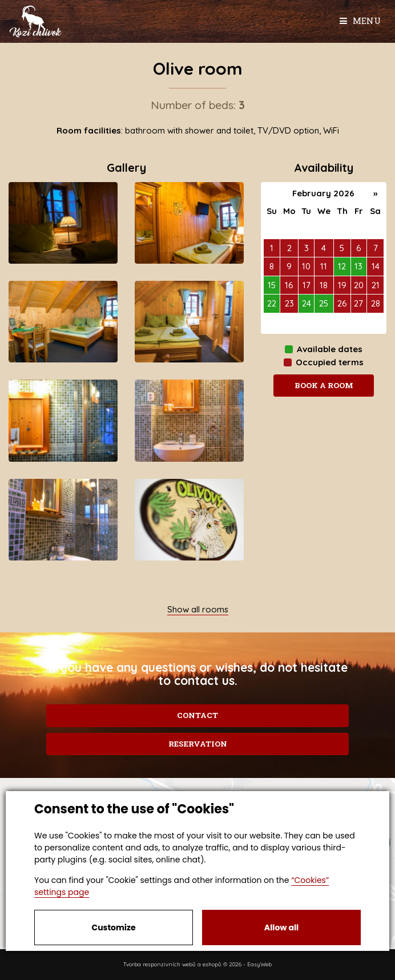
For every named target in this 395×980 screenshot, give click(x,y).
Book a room (324, 385)
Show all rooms (198, 609)
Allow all (281, 927)
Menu (360, 21)
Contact (197, 715)
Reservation (198, 744)
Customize (113, 927)
